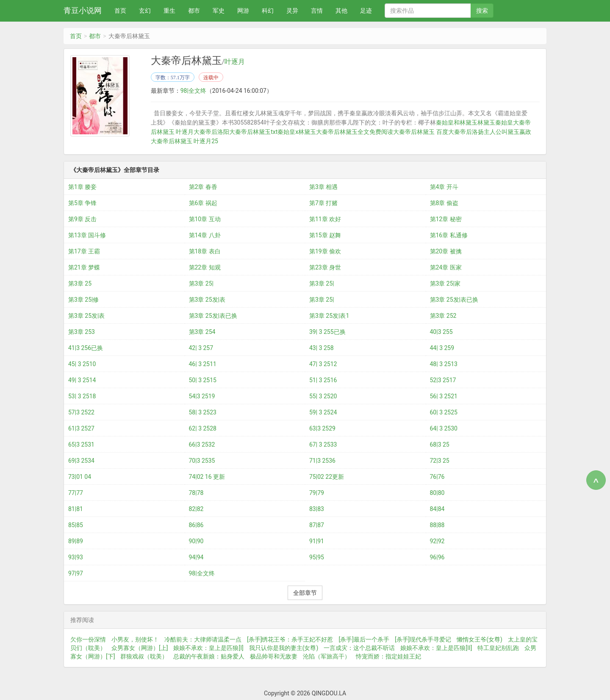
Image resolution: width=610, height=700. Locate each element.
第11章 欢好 (325, 219)
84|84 (437, 509)
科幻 (268, 11)
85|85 (76, 525)
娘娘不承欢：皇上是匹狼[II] (436, 648)
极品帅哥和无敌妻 (274, 656)
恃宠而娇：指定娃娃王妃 (388, 656)
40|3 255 (441, 332)
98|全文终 (193, 91)
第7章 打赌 (323, 203)
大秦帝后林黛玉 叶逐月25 (184, 141)
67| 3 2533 (323, 444)
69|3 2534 (81, 461)
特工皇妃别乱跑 (498, 648)
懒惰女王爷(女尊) (480, 639)
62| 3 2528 (203, 428)
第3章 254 (202, 332)
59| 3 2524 (323, 412)
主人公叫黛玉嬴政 (507, 132)
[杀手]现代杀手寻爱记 (423, 639)
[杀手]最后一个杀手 (364, 639)
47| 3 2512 (323, 364)
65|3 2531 (81, 444)
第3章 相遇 (323, 187)
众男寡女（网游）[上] (140, 648)
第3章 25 (80, 283)
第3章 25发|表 (207, 300)
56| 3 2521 (444, 396)
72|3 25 (440, 461)
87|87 (317, 525)
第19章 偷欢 (325, 251)
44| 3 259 (442, 348)
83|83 (317, 509)
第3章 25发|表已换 (454, 300)
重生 (169, 11)
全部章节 (305, 593)
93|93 (76, 557)
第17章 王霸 (84, 251)
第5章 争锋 (82, 203)
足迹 (366, 11)
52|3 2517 (443, 380)
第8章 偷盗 (444, 203)
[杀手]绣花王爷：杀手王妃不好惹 (290, 639)
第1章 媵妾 (82, 187)
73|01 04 (80, 477)
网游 (243, 11)
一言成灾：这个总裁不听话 (359, 648)
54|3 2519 (202, 396)
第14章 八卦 (205, 235)
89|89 (76, 541)
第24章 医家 (446, 267)
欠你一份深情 (88, 639)
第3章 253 (82, 332)
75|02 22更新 (327, 477)
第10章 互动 (205, 219)
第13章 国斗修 (87, 235)
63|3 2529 (322, 428)
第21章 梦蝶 (84, 267)
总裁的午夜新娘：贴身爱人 (209, 656)
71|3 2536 (322, 461)
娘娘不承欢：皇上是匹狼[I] (208, 648)
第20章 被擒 (446, 251)
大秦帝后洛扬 (466, 132)
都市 (194, 11)
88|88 (437, 525)
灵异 (292, 11)
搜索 (482, 11)
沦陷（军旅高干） (327, 656)
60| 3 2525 (444, 412)
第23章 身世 (325, 267)
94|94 (196, 557)
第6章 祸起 (203, 203)
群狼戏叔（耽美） (144, 656)
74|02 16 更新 (207, 477)
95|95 (317, 557)
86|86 (196, 525)
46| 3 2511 (203, 364)
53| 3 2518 (82, 396)
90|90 (196, 541)
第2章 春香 (203, 187)
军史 (219, 11)
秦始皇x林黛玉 (297, 132)
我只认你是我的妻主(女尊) (284, 648)
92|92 (437, 541)
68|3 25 (440, 444)
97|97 (76, 573)
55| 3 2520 (323, 396)
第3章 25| (201, 283)
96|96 (437, 557)
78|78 (196, 493)
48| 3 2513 (444, 364)
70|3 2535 (202, 461)
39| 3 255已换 (327, 332)
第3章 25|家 (445, 283)
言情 (317, 11)
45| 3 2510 (82, 364)
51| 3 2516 (323, 380)
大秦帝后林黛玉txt (253, 132)
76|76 (437, 477)
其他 (341, 11)
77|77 (76, 493)
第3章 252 (443, 316)
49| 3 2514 (82, 380)
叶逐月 (235, 62)
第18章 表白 (205, 251)
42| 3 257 (201, 348)
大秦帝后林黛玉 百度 (420, 132)
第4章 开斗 (444, 187)
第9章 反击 (82, 219)
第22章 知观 (205, 267)
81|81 (76, 509)
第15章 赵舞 (325, 235)
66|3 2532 (202, 444)
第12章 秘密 (446, 219)
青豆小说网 (83, 10)
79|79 (317, 493)
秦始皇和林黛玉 (456, 122)
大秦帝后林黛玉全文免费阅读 (355, 132)
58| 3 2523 (203, 412)
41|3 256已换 (86, 348)
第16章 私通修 (449, 235)
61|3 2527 (81, 428)
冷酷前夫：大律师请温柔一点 (203, 639)
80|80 (437, 493)
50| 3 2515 (203, 380)
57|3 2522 (81, 412)
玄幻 (145, 11)
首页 (120, 11)
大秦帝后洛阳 (211, 132)
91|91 (317, 541)
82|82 (196, 509)
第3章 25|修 (84, 300)
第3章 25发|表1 (329, 316)
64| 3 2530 (444, 428)
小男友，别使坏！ (135, 639)
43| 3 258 (322, 348)
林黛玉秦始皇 (495, 122)
